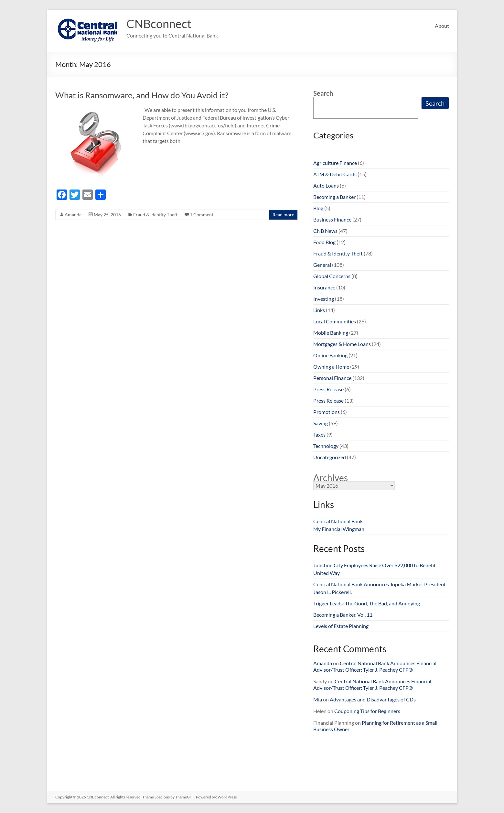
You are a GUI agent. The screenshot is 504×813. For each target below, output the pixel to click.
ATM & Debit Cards (335, 174)
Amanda (73, 215)
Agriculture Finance (335, 163)
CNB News (325, 231)
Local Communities (335, 321)
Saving (321, 423)
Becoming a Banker (334, 197)
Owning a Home (331, 367)
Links (319, 310)
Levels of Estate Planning (341, 626)
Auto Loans (326, 185)
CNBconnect (159, 24)
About (442, 26)
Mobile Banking (331, 333)
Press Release (328, 389)
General (322, 265)
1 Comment (202, 215)
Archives (331, 478)
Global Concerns (332, 276)
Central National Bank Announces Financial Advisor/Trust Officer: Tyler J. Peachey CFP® (375, 666)
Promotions (327, 412)
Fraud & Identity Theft (155, 215)
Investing (324, 299)
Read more (283, 215)
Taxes (319, 434)
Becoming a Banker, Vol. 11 (343, 615)
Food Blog (324, 242)
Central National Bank (338, 521)
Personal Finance (332, 378)
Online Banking (330, 355)
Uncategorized (330, 457)
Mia (318, 699)
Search (323, 93)
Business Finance (332, 219)
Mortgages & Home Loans (342, 344)
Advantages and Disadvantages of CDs (373, 699)
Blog (318, 208)
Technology (326, 446)
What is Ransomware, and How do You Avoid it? (142, 95)
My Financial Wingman (339, 529)
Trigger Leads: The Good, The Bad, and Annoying (367, 603)
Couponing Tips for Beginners (367, 711)
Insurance (324, 287)
